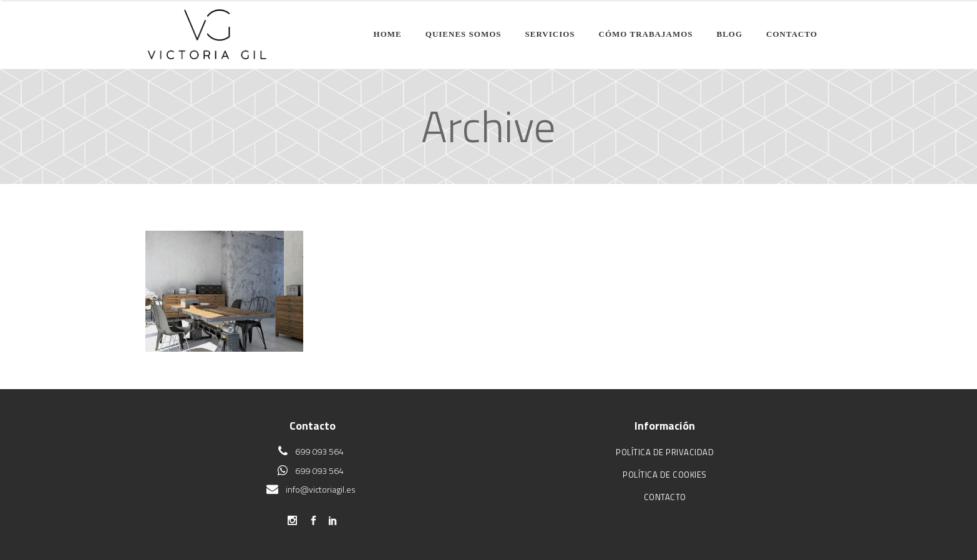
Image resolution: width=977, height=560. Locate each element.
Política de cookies (665, 475)
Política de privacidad (665, 452)
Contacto (665, 497)
